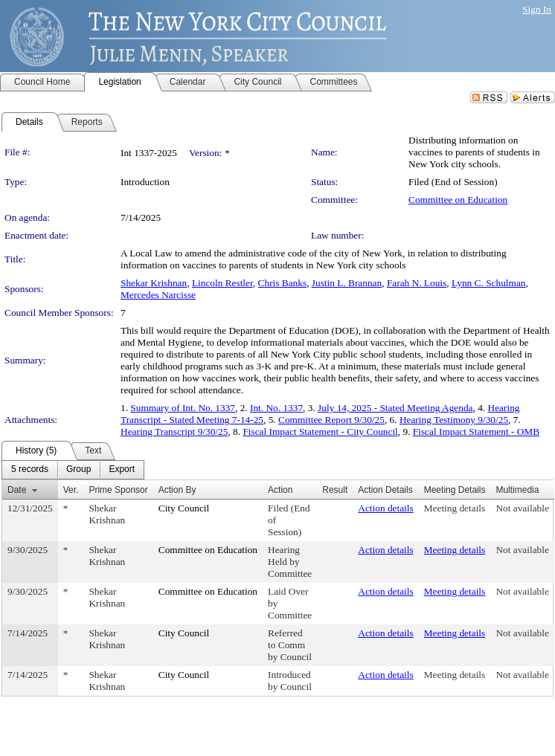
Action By (177, 490)
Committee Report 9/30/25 (331, 420)
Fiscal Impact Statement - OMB (476, 432)
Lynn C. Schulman (489, 283)
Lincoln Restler (222, 283)
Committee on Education (458, 200)
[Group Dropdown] (78, 470)
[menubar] (73, 470)
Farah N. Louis (417, 283)
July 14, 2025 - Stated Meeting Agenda (395, 408)
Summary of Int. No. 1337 (183, 408)
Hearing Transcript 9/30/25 (174, 432)
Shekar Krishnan (154, 283)
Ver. (71, 490)
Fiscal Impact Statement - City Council (320, 432)
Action (280, 490)
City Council (184, 508)
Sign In (537, 9)
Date (17, 490)
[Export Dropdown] (122, 470)
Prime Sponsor (118, 490)
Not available (522, 508)
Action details (385, 508)
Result (335, 490)
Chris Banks (283, 283)
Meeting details (455, 508)
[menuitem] (30, 470)
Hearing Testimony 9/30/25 (454, 420)
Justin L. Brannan (347, 283)
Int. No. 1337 (276, 408)
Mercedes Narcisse (158, 295)
